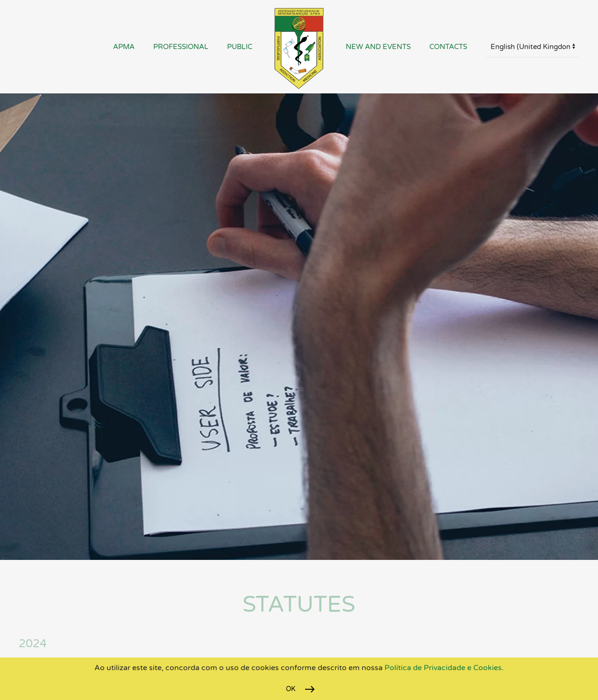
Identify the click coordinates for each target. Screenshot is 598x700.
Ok (291, 689)
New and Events (378, 47)
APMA (124, 47)
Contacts (448, 47)
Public (240, 47)
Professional (181, 47)
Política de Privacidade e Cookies (442, 668)
